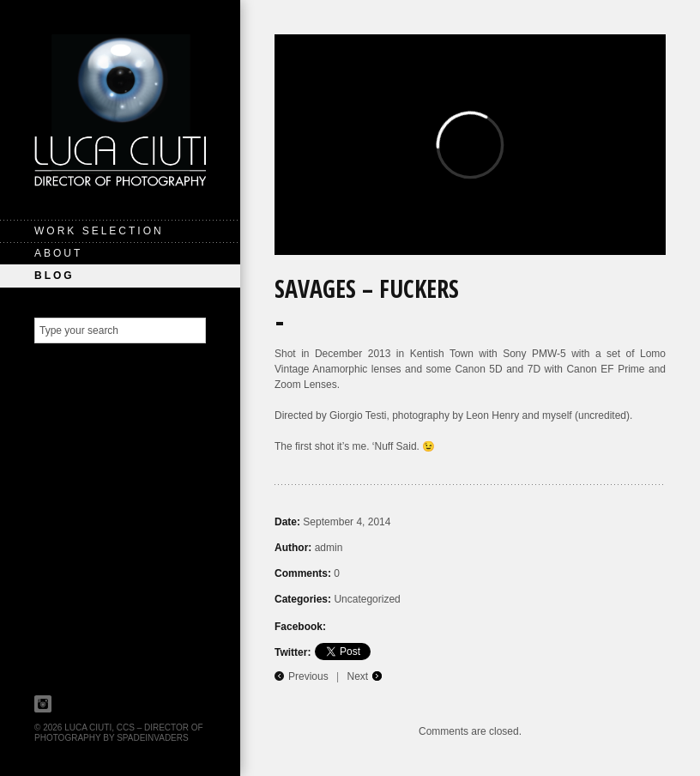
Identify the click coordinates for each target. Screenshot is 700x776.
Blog (54, 276)
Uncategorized (367, 599)
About (58, 253)
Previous (308, 676)
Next (358, 676)
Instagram (43, 704)
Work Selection (99, 231)
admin (329, 548)
